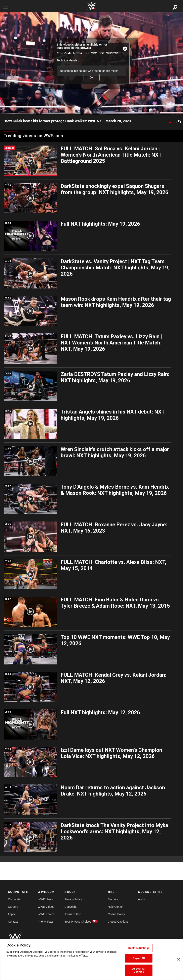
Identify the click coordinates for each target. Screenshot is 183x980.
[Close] (179, 959)
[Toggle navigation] (6, 6)
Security (113, 899)
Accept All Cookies (139, 970)
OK (91, 77)
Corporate (14, 899)
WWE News (45, 899)
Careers (13, 907)
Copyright (71, 907)
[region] (91, 959)
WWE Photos (46, 914)
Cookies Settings (139, 948)
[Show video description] (170, 121)
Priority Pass (46, 922)
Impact (12, 914)
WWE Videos (46, 907)
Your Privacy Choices (78, 922)
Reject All (139, 958)
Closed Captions (118, 922)
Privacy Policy (73, 899)
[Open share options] (179, 121)
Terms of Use (73, 914)
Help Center (115, 907)
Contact (13, 922)
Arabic (142, 899)
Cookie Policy (116, 914)
